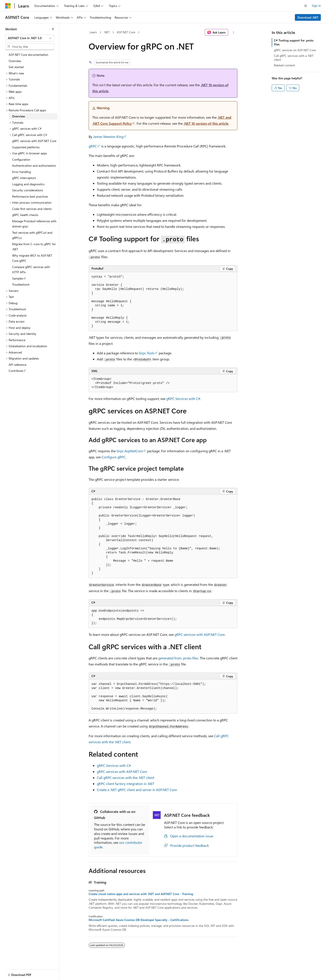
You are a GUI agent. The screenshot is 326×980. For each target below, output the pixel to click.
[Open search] (306, 6)
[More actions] (234, 32)
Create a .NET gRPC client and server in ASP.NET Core (137, 790)
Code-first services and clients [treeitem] (32, 209)
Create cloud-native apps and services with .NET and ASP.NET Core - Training (141, 894)
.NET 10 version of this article (206, 123)
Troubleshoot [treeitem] (21, 284)
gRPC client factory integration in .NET (125, 784)
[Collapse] (53, 29)
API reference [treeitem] (18, 365)
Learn (93, 32)
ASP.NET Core (126, 32)
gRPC (93, 146)
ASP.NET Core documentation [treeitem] (28, 55)
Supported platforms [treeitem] (26, 147)
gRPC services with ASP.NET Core (200, 634)
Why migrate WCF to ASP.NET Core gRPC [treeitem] (32, 258)
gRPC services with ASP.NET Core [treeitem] (34, 141)
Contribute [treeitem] (16, 371)
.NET (107, 32)
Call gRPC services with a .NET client (294, 58)
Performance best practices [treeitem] (30, 196)
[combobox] (30, 38)
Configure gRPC (114, 457)
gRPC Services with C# (183, 399)
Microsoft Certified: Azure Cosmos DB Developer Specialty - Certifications (139, 920)
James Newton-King (108, 137)
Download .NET (308, 17)
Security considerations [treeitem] (28, 190)
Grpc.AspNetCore (130, 451)
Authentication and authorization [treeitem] (34, 165)
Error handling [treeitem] (22, 172)
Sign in (316, 6)
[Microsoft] (8, 6)
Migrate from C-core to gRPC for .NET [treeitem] (34, 247)
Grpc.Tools (147, 353)
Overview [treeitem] (15, 61)
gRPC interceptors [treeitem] (24, 178)
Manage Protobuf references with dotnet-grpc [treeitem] (34, 224)
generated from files (178, 658)
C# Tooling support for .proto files (294, 42)
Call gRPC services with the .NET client (125, 778)
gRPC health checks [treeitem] (25, 215)
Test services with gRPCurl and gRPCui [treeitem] (32, 235)
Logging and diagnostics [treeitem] (28, 184)
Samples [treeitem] (18, 278)
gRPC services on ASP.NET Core (295, 50)
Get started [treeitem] (16, 67)
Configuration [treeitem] (21, 159)
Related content (284, 65)
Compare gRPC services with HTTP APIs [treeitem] (31, 270)
